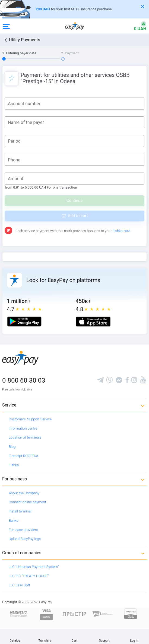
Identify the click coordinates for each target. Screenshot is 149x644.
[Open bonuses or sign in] (137, 26)
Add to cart (78, 216)
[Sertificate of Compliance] (102, 614)
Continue (75, 201)
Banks (13, 520)
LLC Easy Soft (19, 585)
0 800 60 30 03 (24, 380)
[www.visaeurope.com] (46, 614)
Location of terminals (25, 437)
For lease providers (23, 530)
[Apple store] (93, 322)
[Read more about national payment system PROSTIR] (74, 614)
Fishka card (121, 231)
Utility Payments (25, 40)
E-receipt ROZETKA (23, 456)
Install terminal (20, 511)
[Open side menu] (6, 26)
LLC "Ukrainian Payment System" (34, 567)
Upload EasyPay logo (25, 539)
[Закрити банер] (142, 7)
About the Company (24, 493)
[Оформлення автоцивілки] (74, 9)
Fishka (14, 465)
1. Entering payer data (19, 53)
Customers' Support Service (30, 419)
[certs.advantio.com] (131, 614)
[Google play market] (24, 322)
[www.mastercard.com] (18, 614)
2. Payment (70, 53)
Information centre (23, 428)
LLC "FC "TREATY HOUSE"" (29, 576)
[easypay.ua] (75, 26)
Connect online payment (27, 502)
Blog (12, 447)
